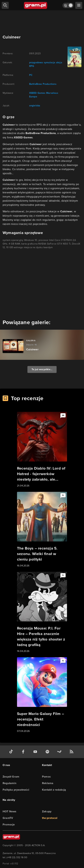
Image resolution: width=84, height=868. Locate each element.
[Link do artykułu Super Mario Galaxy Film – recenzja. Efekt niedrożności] (42, 695)
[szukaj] (5, 5)
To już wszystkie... (42, 369)
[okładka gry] (74, 57)
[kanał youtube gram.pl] (36, 752)
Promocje (9, 824)
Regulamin (9, 783)
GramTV (8, 818)
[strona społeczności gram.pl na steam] (60, 752)
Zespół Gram (11, 777)
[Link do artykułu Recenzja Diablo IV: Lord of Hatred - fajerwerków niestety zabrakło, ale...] (42, 450)
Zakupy (47, 811)
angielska (35, 106)
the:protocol (50, 818)
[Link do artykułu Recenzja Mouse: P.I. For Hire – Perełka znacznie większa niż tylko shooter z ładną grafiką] (42, 612)
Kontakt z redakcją (54, 790)
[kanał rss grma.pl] (72, 752)
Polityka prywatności (16, 790)
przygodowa (36, 62)
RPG (32, 66)
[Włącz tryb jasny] (68, 5)
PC (31, 75)
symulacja (49, 62)
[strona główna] (36, 5)
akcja (59, 62)
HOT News (10, 811)
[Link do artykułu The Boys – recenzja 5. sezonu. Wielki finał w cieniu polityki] (42, 530)
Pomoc (46, 777)
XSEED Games (37, 93)
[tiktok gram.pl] (12, 752)
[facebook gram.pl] (24, 752)
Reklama (48, 783)
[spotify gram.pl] (48, 752)
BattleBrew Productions (43, 84)
